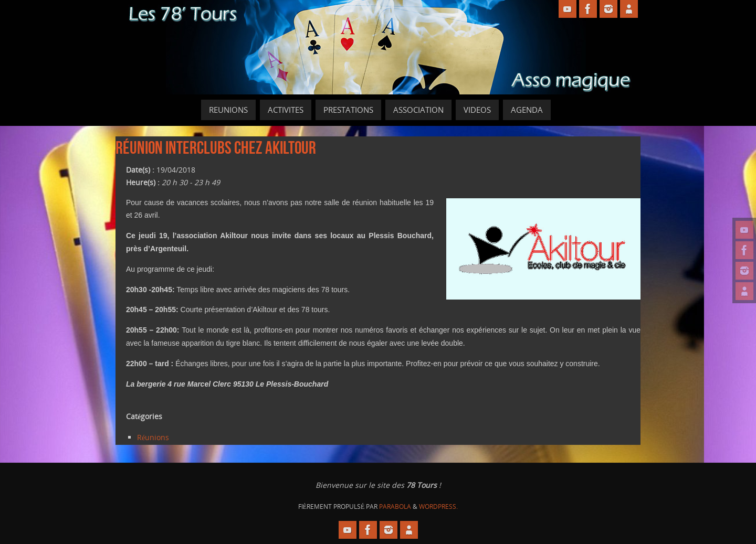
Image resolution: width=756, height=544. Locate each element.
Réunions (153, 437)
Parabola (395, 506)
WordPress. (438, 506)
